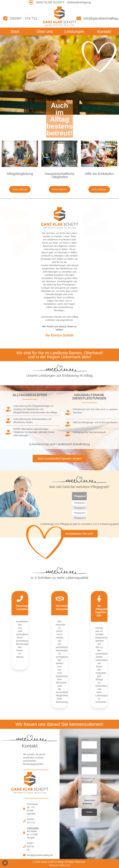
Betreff (89, 770)
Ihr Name (89, 744)
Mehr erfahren (20, 189)
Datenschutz (65, 865)
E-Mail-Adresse (89, 757)
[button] (5, 863)
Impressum (53, 865)
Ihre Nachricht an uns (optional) (89, 786)
